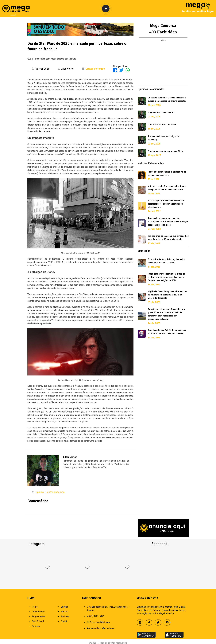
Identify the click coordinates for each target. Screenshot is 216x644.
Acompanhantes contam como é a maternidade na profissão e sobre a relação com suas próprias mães (168, 222)
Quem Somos (38, 612)
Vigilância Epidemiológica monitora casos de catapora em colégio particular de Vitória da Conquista (167, 295)
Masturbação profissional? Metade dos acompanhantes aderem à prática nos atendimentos (166, 204)
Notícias (36, 626)
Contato (64, 621)
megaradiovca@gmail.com (102, 628)
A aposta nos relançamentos (161, 113)
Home (35, 607)
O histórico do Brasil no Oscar (162, 125)
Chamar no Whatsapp (100, 622)
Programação (38, 616)
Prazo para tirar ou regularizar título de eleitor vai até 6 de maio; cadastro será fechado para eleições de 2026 (166, 277)
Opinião (40, 492)
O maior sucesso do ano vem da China (166, 151)
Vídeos (64, 612)
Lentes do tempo (55, 492)
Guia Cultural (38, 621)
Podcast (65, 616)
